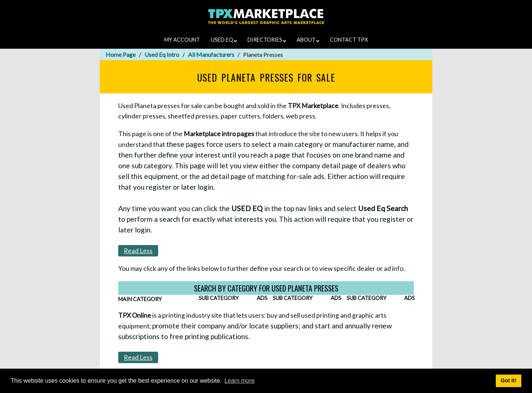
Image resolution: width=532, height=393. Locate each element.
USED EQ (224, 40)
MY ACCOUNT (182, 40)
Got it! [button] (508, 380)
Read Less (138, 251)
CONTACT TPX (349, 40)
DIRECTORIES (267, 40)
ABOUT (308, 40)
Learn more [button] (239, 381)
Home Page (121, 54)
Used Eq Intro (162, 54)
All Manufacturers (211, 54)
